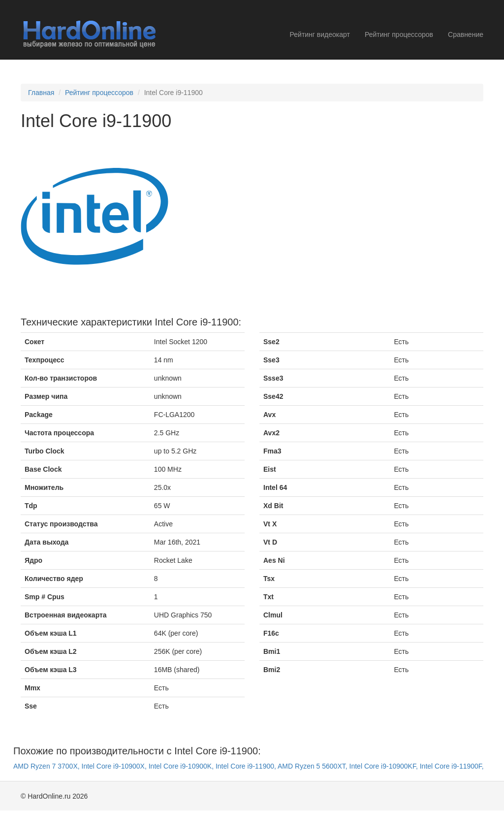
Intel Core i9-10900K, (182, 766)
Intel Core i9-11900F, (452, 766)
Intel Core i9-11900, (247, 766)
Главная (41, 93)
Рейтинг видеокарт (320, 34)
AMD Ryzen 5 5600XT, (314, 766)
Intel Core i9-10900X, (115, 766)
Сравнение (466, 34)
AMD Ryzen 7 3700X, (47, 766)
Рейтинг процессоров (399, 34)
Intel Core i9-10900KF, (385, 766)
